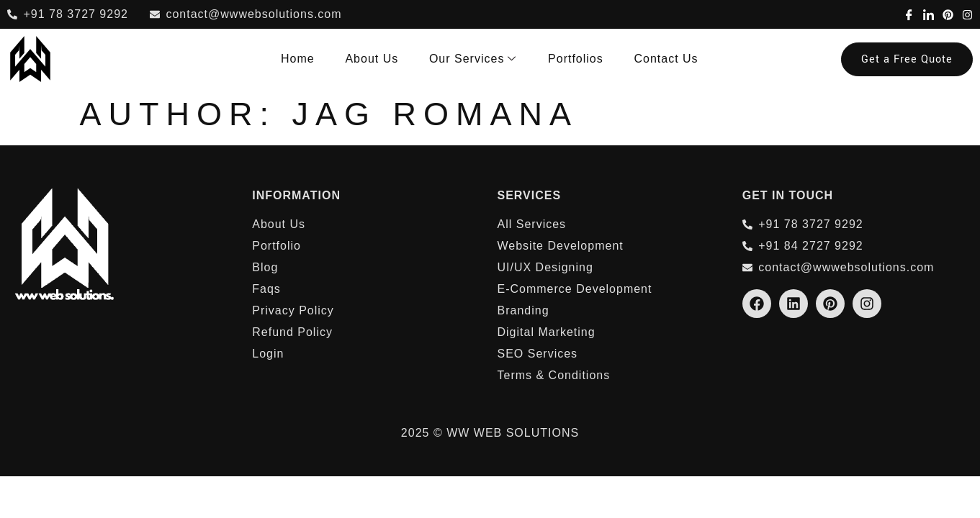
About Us (379, 59)
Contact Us (667, 59)
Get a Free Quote (907, 59)
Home (306, 59)
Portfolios (579, 59)
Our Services (477, 59)
